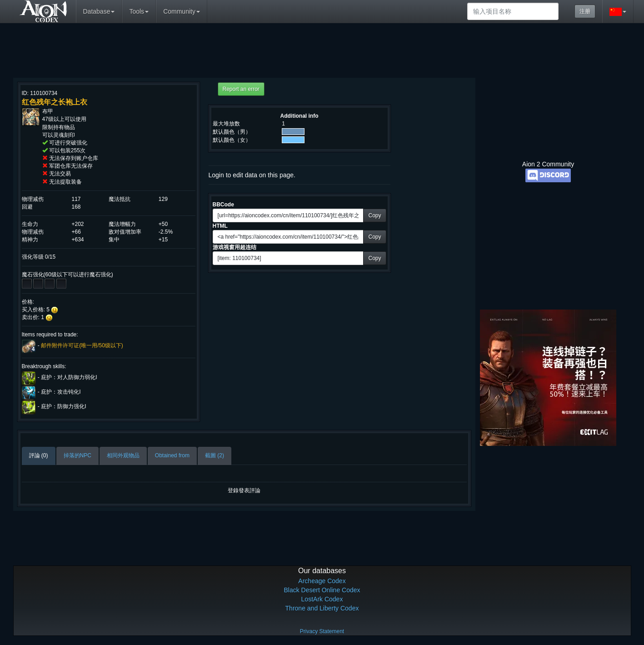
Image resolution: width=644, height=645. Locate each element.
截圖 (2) (215, 455)
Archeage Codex (322, 581)
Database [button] (99, 11)
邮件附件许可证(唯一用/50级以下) (82, 345)
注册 (585, 11)
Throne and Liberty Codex (322, 608)
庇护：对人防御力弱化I (69, 378)
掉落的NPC (77, 455)
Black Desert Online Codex (322, 590)
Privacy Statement (322, 631)
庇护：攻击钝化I (61, 392)
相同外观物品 (123, 455)
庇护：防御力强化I (63, 407)
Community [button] (182, 11)
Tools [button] (139, 11)
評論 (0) (39, 455)
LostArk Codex (322, 599)
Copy (374, 215)
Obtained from (172, 455)
